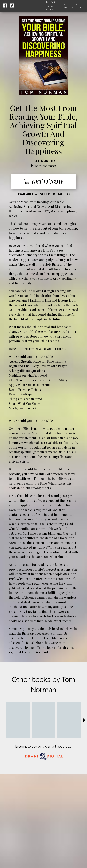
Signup (68, 6)
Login (78, 6)
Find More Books (50, 6)
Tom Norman (45, 166)
